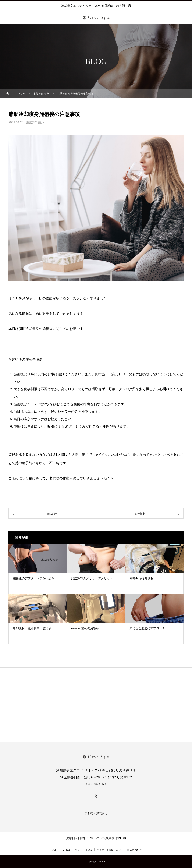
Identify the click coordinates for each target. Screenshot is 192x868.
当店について (135, 850)
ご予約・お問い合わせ (109, 850)
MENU (66, 850)
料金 (77, 850)
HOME (54, 850)
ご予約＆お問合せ (96, 813)
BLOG (88, 850)
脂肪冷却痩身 (35, 122)
